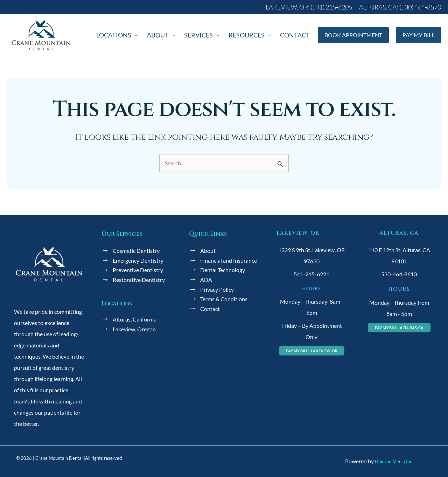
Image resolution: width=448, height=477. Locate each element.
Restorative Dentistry (139, 280)
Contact (210, 309)
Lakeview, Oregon (134, 329)
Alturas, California (135, 319)
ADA (206, 280)
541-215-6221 (311, 274)
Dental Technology (223, 270)
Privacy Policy (217, 289)
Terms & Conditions (224, 299)
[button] (311, 7)
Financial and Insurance (229, 260)
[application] (156, 37)
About (208, 251)
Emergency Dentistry (138, 260)
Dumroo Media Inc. (394, 462)
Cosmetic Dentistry (136, 251)
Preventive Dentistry (138, 270)
